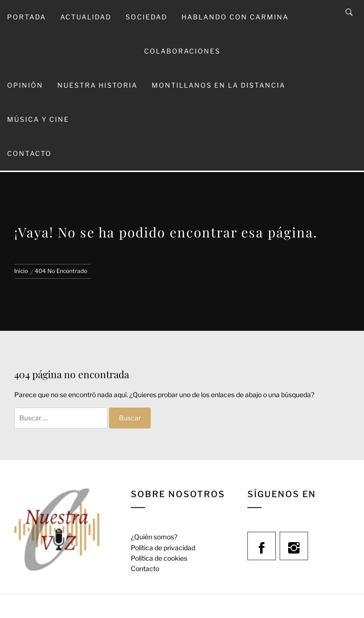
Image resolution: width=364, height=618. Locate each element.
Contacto (29, 153)
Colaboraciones (182, 51)
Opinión (25, 85)
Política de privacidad (163, 548)
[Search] (349, 12)
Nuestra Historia (97, 85)
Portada (27, 17)
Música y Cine (38, 119)
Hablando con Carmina (235, 17)
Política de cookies (159, 558)
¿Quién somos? (154, 537)
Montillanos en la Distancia (218, 85)
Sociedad (146, 17)
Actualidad (86, 17)
